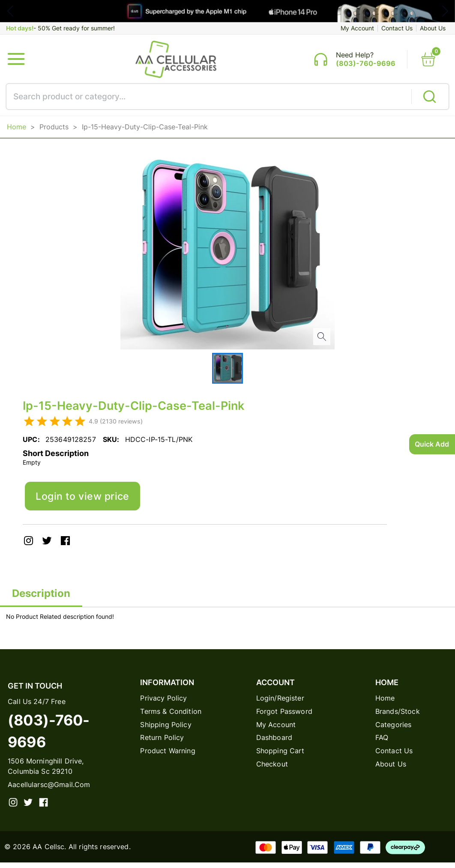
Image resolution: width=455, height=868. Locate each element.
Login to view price (85, 500)
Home (16, 129)
